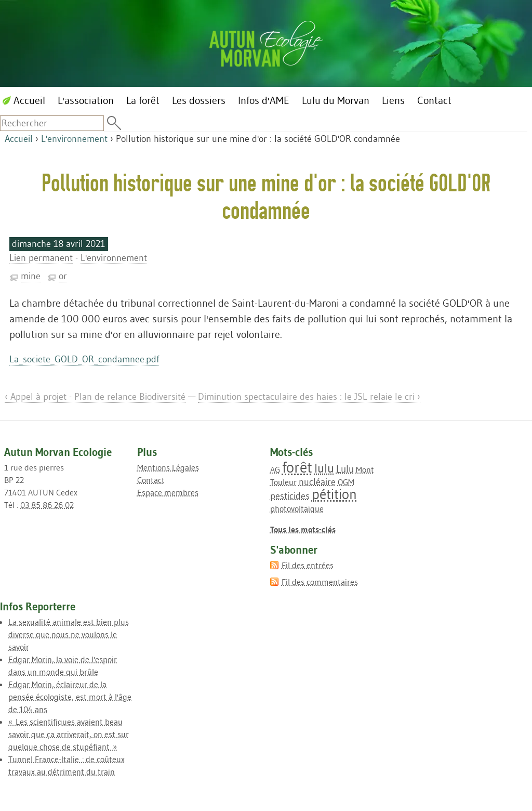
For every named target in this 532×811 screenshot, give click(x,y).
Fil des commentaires (320, 582)
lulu (324, 468)
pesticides (290, 496)
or (63, 276)
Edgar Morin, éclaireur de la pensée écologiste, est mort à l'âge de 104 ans (70, 697)
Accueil (19, 139)
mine (31, 276)
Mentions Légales (168, 467)
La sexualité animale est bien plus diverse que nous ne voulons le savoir (69, 634)
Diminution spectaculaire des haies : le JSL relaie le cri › (309, 397)
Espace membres (168, 492)
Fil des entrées (308, 565)
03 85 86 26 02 (47, 505)
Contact (151, 480)
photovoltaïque (297, 508)
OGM (346, 482)
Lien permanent (41, 258)
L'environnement (74, 139)
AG (275, 469)
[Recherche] (52, 123)
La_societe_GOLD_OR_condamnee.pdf (84, 359)
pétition (334, 494)
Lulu (345, 469)
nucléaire (317, 482)
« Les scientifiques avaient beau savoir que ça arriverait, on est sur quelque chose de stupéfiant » (69, 734)
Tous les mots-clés (303, 529)
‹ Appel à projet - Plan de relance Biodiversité (95, 397)
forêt (297, 467)
